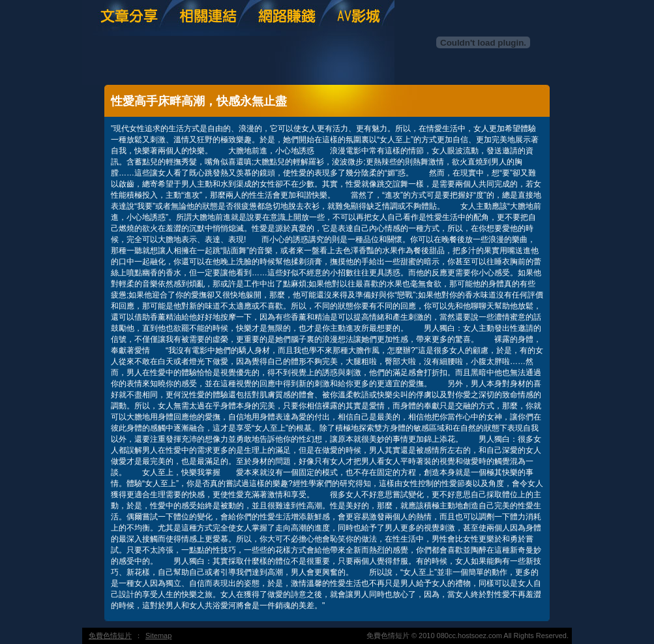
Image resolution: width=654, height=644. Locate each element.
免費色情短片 (110, 636)
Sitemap (158, 636)
